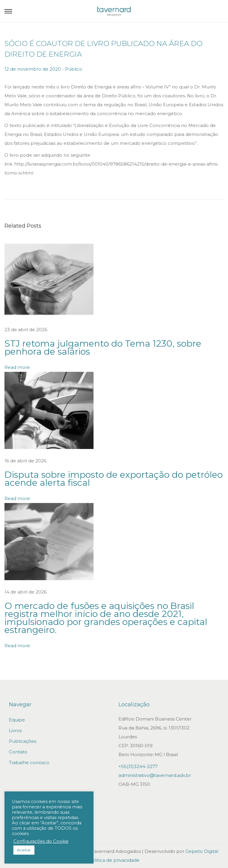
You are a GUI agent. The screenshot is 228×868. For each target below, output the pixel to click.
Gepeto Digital (202, 851)
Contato (18, 752)
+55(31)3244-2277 (138, 766)
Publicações (23, 741)
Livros (15, 730)
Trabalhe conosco (29, 763)
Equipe (17, 720)
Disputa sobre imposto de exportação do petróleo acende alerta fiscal (114, 479)
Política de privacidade (114, 860)
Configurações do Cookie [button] (41, 841)
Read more (17, 367)
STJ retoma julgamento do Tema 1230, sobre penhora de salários (103, 347)
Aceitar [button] (24, 850)
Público (74, 69)
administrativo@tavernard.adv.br (155, 775)
